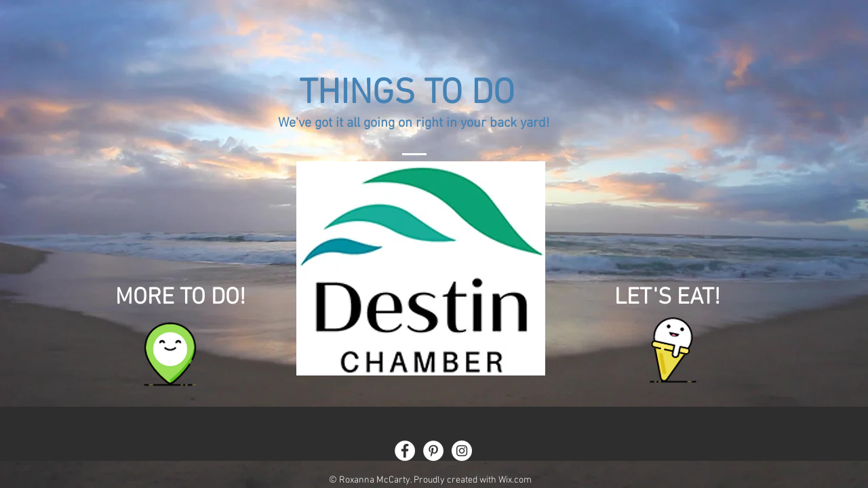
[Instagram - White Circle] (462, 451)
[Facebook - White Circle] (405, 451)
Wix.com (515, 480)
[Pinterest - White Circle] (433, 451)
